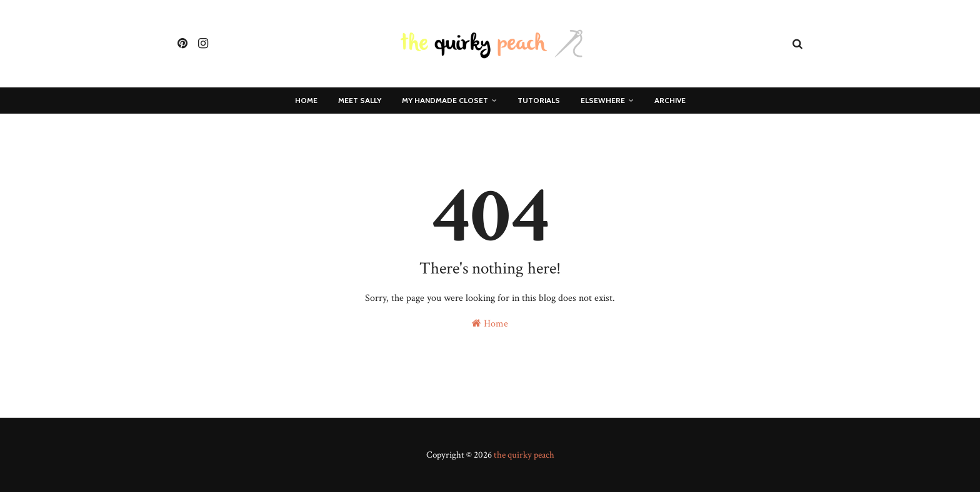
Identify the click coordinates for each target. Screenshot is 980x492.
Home (490, 324)
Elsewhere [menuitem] (603, 100)
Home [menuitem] (306, 100)
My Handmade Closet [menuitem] (445, 100)
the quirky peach (524, 455)
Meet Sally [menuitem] (360, 100)
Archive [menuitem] (670, 100)
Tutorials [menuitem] (539, 100)
